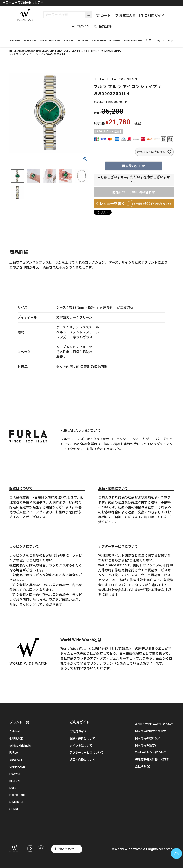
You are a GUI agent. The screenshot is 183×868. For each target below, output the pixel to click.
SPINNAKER (98, 41)
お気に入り (125, 16)
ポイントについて (81, 746)
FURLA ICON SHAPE (110, 51)
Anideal (14, 41)
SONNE (14, 809)
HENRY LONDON (132, 41)
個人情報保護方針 (146, 745)
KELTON (14, 781)
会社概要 (141, 767)
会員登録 (103, 26)
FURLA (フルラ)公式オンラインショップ (76, 51)
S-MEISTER (17, 802)
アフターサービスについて (87, 753)
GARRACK (29, 41)
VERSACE (81, 41)
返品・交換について (82, 760)
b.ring (157, 41)
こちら (159, 517)
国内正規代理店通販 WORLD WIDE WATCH (31, 51)
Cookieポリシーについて (151, 752)
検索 (88, 15)
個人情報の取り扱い (148, 738)
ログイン (81, 26)
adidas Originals (49, 41)
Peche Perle (17, 795)
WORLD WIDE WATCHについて (154, 724)
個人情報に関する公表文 (150, 731)
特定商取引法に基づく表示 (152, 759)
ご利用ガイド (152, 16)
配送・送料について (82, 739)
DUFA (148, 41)
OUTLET (166, 41)
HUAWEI (114, 41)
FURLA (67, 41)
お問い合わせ (64, 849)
